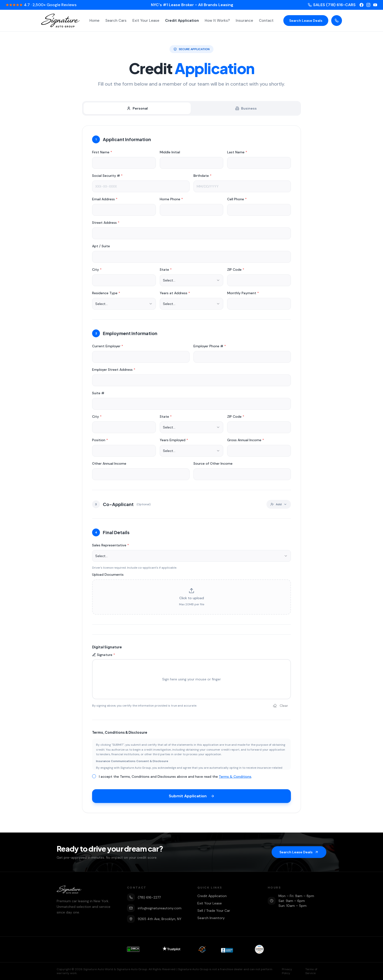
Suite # (98, 395)
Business (246, 109)
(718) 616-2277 (144, 897)
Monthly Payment (243, 295)
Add (279, 506)
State (166, 271)
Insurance (244, 21)
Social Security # (107, 178)
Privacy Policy (287, 971)
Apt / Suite (101, 248)
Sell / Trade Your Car (214, 911)
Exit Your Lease (146, 21)
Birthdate (202, 178)
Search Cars (116, 21)
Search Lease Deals (306, 21)
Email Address (105, 201)
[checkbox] (94, 778)
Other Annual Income (109, 465)
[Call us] (337, 21)
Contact (266, 21)
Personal (137, 109)
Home (94, 21)
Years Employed (174, 442)
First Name (102, 154)
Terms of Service (311, 971)
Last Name (237, 154)
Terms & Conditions (235, 778)
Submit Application (192, 798)
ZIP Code (236, 271)
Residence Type (106, 295)
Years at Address (175, 295)
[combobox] (192, 282)
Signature (104, 657)
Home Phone (171, 201)
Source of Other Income (213, 465)
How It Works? (217, 21)
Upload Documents (108, 576)
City (97, 271)
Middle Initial (170, 154)
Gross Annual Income (246, 442)
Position (100, 442)
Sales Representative (111, 547)
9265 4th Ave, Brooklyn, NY (154, 919)
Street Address (106, 225)
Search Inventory (211, 918)
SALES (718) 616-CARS (332, 5)
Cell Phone (237, 201)
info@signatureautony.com (154, 908)
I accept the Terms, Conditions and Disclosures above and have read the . (176, 778)
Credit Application (182, 21)
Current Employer (108, 348)
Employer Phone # (210, 348)
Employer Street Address (114, 372)
